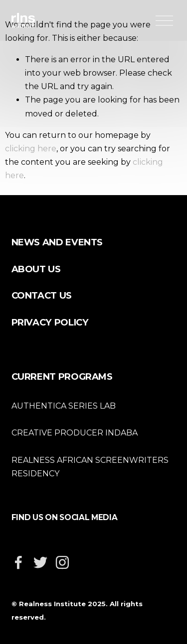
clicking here (31, 149)
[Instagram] (62, 562)
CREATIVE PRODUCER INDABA (75, 433)
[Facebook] (18, 562)
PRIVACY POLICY (50, 322)
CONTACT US (42, 295)
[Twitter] (40, 562)
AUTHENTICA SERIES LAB (64, 406)
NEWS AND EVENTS (57, 242)
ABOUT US (36, 269)
